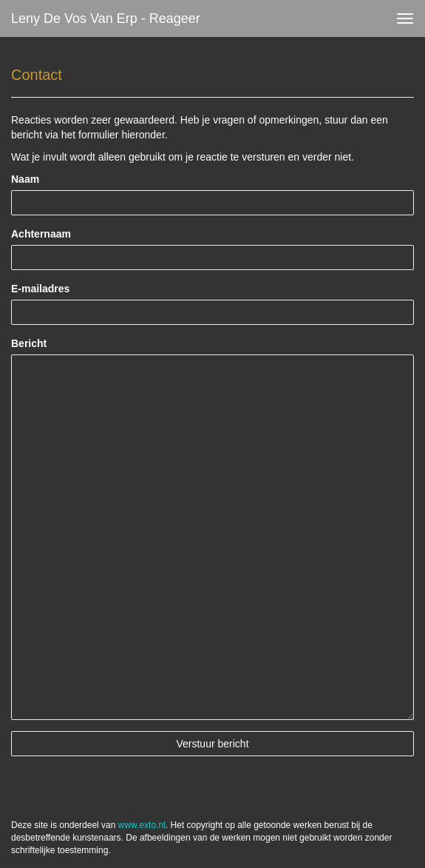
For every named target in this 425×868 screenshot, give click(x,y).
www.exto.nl (142, 825)
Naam (25, 179)
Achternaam (41, 234)
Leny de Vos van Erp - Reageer (106, 18)
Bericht (29, 343)
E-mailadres (40, 289)
